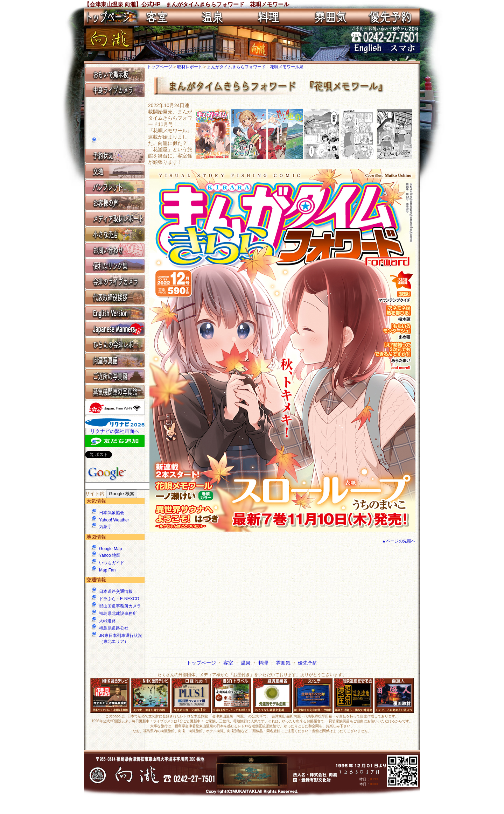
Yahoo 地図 (110, 555)
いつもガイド (112, 563)
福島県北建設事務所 (118, 613)
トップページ (160, 67)
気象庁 (105, 527)
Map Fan (107, 570)
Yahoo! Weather (114, 520)
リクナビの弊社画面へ (115, 431)
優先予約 (308, 663)
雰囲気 (284, 663)
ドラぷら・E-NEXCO (119, 599)
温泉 (246, 663)
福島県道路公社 (114, 628)
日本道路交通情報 (116, 591)
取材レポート (190, 67)
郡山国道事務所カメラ (120, 606)
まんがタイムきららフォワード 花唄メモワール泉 (255, 67)
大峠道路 (107, 621)
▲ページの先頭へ (399, 541)
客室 (229, 663)
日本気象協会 (112, 513)
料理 (264, 663)
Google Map (110, 549)
